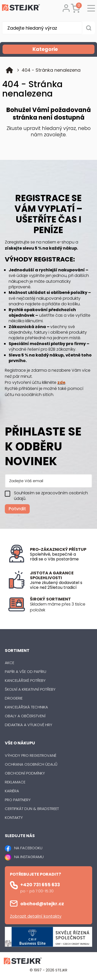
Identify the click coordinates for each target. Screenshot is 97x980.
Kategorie (63, 49)
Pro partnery (18, 800)
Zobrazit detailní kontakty (36, 916)
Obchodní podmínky (25, 773)
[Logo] (21, 8)
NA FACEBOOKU (28, 848)
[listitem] (59, 607)
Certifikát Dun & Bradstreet (32, 809)
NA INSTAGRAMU (29, 857)
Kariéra (12, 791)
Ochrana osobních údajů (31, 764)
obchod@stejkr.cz (42, 904)
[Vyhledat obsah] (89, 28)
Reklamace (15, 782)
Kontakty (14, 817)
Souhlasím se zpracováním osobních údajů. (51, 496)
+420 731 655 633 (40, 885)
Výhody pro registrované (31, 755)
